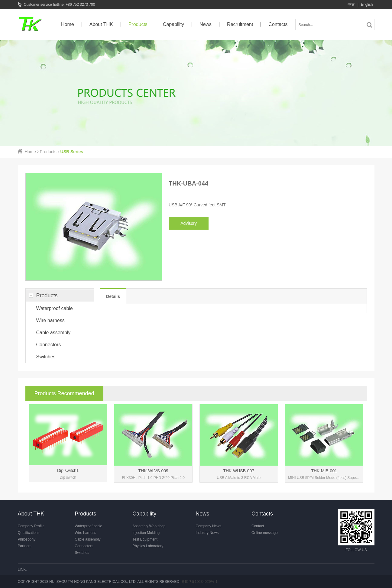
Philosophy (27, 539)
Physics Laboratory (148, 546)
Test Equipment (145, 539)
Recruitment (240, 24)
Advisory (189, 223)
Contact (258, 526)
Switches (46, 357)
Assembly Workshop (149, 526)
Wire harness (50, 320)
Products (138, 24)
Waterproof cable (55, 308)
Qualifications (29, 533)
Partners (25, 546)
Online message (265, 533)
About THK (101, 24)
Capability (173, 24)
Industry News (207, 533)
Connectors (49, 345)
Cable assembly (53, 333)
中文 (351, 5)
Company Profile (31, 526)
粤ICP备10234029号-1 (199, 582)
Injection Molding (146, 533)
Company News (208, 526)
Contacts (278, 24)
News (206, 24)
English (367, 5)
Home (68, 24)
